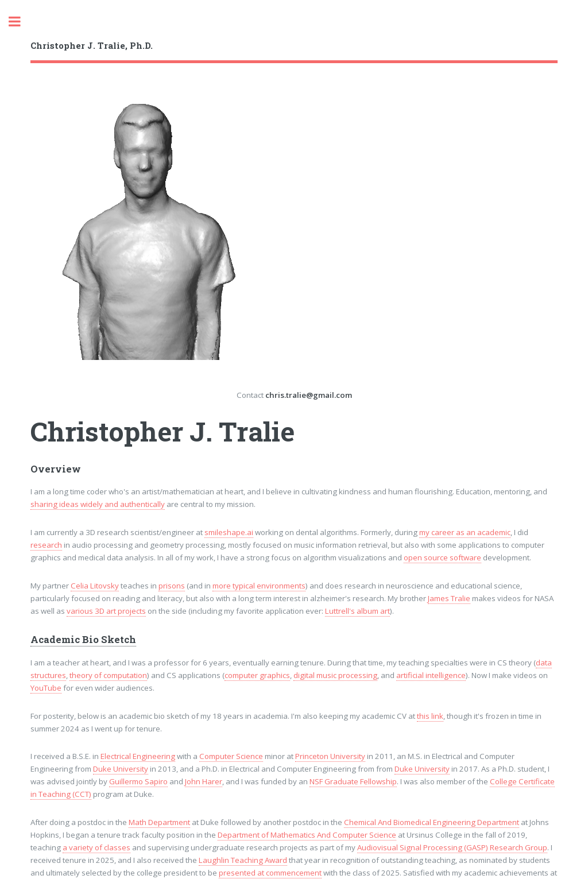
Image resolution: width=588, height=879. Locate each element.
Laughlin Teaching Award (243, 860)
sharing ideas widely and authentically (98, 504)
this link (430, 716)
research (46, 545)
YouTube (46, 688)
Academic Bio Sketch (83, 640)
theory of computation (108, 675)
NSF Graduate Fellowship (353, 781)
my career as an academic (465, 532)
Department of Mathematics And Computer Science (307, 835)
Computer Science (231, 756)
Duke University (121, 769)
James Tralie (449, 598)
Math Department (159, 822)
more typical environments (259, 586)
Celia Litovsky (95, 586)
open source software (442, 557)
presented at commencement (270, 873)
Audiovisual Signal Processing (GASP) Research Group (452, 847)
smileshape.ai (229, 532)
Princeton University (330, 756)
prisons (172, 586)
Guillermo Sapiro (138, 781)
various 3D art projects (106, 611)
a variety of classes (96, 847)
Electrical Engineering (138, 756)
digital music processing (335, 675)
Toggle (21, 22)
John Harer (204, 781)
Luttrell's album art (357, 611)
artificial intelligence (431, 675)
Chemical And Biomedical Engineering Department (432, 822)
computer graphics (257, 675)
